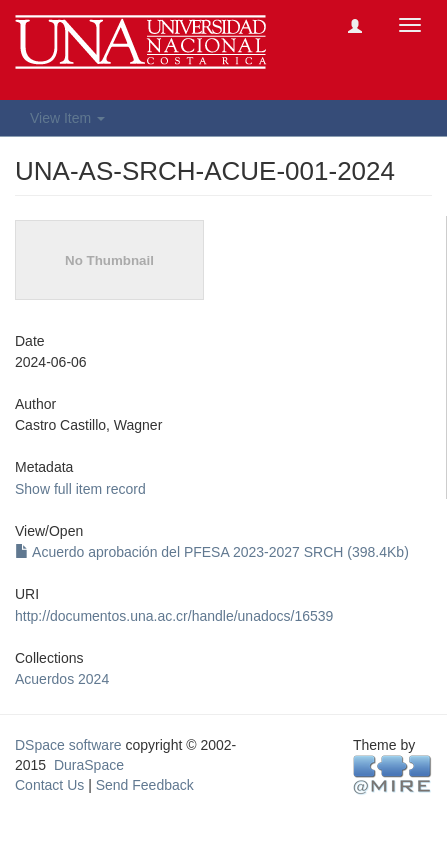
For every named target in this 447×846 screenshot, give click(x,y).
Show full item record (80, 489)
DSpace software (68, 745)
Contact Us (49, 785)
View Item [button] (67, 118)
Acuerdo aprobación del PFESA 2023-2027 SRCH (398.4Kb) (212, 552)
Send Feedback (145, 785)
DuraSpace (89, 765)
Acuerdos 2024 (62, 679)
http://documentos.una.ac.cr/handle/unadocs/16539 (174, 616)
